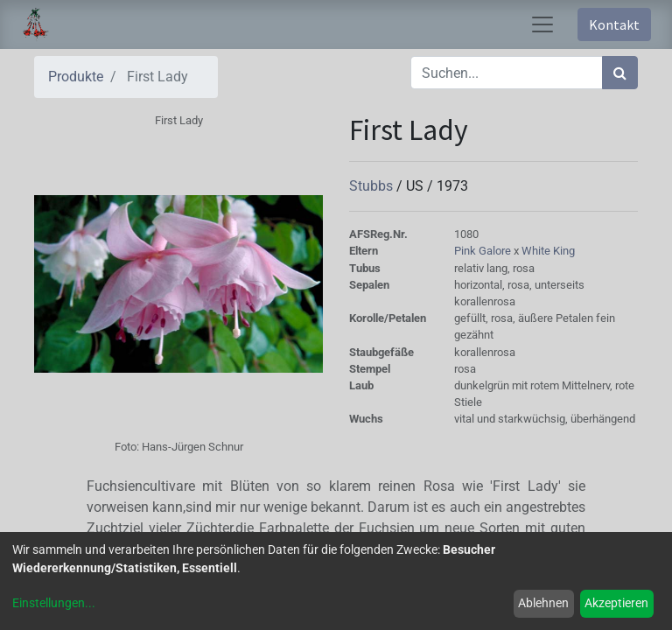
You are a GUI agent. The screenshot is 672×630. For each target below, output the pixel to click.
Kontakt (614, 24)
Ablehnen (543, 603)
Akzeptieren (616, 603)
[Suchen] (620, 73)
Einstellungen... (54, 603)
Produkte (76, 77)
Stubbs (373, 186)
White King (548, 251)
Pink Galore (484, 251)
